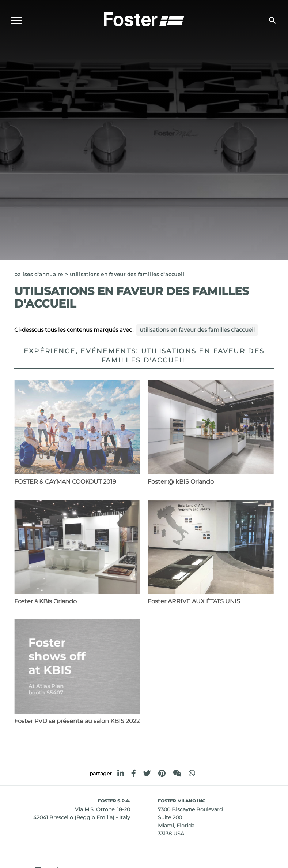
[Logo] (144, 19)
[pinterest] (162, 773)
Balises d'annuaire (39, 274)
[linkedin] (121, 773)
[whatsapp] (192, 773)
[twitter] (147, 773)
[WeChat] (177, 773)
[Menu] (16, 21)
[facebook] (134, 773)
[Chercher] (272, 20)
